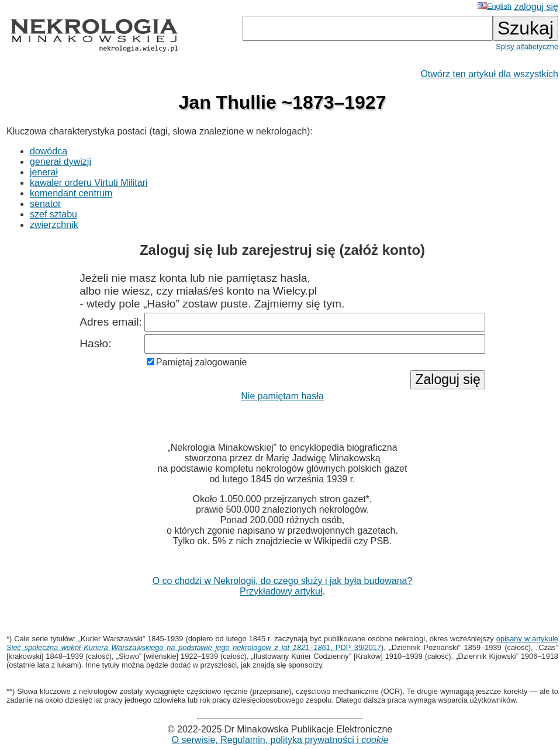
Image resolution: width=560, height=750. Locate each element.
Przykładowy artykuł (281, 591)
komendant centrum (71, 193)
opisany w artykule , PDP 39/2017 (282, 643)
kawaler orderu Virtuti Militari (89, 183)
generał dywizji (61, 162)
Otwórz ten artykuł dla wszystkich (489, 74)
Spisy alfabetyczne (527, 46)
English (495, 6)
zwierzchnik (54, 225)
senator (45, 204)
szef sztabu (53, 214)
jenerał (44, 172)
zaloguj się (536, 7)
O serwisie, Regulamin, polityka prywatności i (280, 740)
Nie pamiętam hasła (282, 396)
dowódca (49, 151)
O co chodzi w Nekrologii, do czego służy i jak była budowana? (283, 581)
